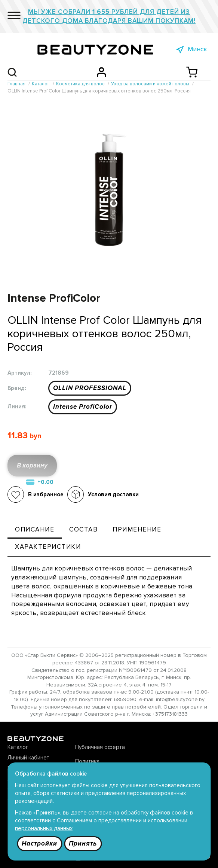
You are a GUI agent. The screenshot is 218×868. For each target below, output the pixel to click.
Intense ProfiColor (83, 407)
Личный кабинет (28, 758)
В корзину (32, 465)
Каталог (18, 747)
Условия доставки (113, 494)
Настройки (39, 843)
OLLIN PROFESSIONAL (90, 388)
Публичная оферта (100, 747)
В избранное (46, 494)
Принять (83, 843)
